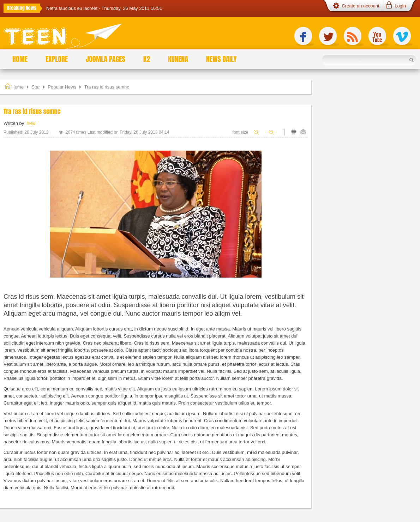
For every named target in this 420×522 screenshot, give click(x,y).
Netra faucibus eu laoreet (73, 8)
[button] (395, 6)
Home (17, 87)
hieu (31, 123)
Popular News (62, 87)
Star (36, 87)
